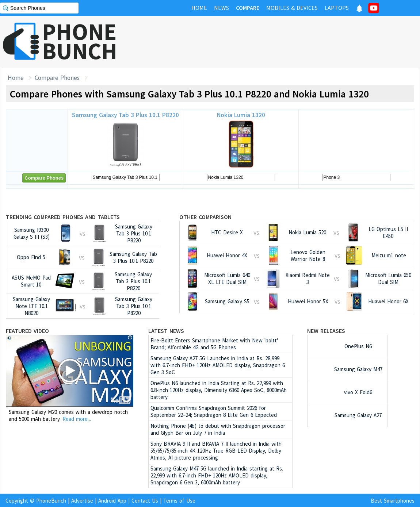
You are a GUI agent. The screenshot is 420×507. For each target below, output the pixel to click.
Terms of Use (179, 501)
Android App (112, 501)
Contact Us (145, 501)
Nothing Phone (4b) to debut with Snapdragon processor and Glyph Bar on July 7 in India (218, 429)
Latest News (166, 331)
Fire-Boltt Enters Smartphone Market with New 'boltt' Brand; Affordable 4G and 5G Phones (214, 344)
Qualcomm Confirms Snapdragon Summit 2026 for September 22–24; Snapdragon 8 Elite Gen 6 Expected (214, 411)
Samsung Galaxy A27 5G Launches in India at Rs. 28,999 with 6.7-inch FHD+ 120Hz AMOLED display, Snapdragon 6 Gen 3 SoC (218, 365)
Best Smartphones (393, 501)
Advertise (82, 501)
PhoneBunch (51, 501)
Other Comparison (205, 217)
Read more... (77, 419)
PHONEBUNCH (80, 41)
